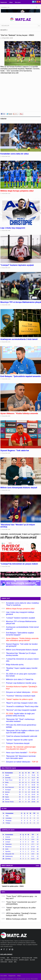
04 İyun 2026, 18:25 (6, 566)
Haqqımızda (4, 2)
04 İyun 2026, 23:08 (6, 231)
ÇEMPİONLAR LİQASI (11, 960)
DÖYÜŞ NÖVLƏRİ (27, 958)
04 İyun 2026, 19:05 (6, 529)
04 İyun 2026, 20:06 (6, 453)
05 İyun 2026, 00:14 (6, 156)
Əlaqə (11, 2)
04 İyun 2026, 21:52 (6, 342)
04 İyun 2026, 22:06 (6, 305)
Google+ (37, 2)
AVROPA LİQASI (24, 960)
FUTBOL (3, 958)
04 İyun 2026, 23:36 (6, 193)
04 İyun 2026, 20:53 (6, 416)
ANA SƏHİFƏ (4, 30)
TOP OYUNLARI (16, 958)
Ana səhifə (4, 976)
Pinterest (40, 2)
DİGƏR (11, 962)
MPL (8, 958)
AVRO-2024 (4, 962)
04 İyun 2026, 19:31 (6, 490)
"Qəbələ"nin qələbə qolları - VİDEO (13, 886)
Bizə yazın (18, 2)
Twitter (33, 2)
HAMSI (37, 866)
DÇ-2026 (33, 960)
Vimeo (10, 949)
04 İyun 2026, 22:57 (6, 268)
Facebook (35, 2)
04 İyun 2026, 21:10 (6, 379)
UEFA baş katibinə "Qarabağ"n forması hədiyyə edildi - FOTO (21, 914)
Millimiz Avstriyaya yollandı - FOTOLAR (21, 919)
